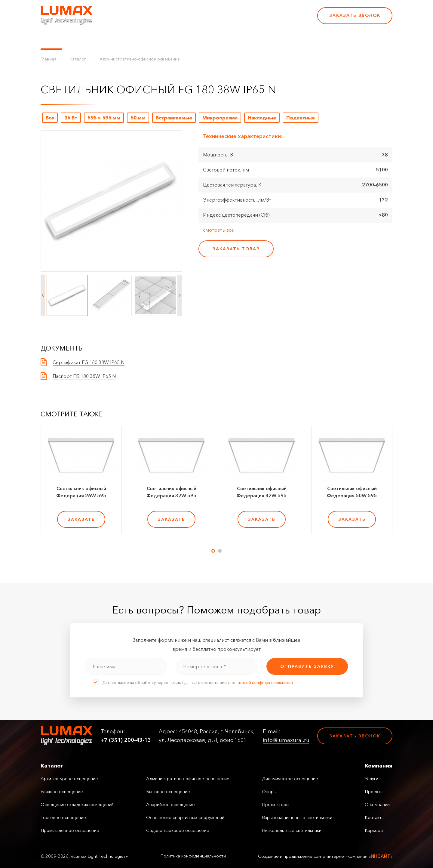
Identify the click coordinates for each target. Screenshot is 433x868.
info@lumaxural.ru (202, 20)
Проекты (174, 39)
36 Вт (71, 118)
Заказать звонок (355, 15)
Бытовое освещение (168, 791)
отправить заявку (307, 666)
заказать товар (236, 249)
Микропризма (220, 118)
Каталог (51, 39)
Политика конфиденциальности (193, 856)
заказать (81, 519)
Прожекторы (276, 804)
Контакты (241, 39)
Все (50, 118)
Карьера (270, 39)
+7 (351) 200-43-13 (271, 20)
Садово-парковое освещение (178, 830)
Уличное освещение (62, 791)
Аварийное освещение (170, 804)
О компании (207, 39)
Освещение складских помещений (77, 804)
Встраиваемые (174, 118)
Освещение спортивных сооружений (185, 817)
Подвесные (301, 118)
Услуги (148, 39)
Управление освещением (101, 39)
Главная (48, 59)
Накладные (262, 118)
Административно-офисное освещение (140, 59)
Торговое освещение (63, 817)
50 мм (138, 118)
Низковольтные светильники (292, 830)
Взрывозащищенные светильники (297, 817)
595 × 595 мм (104, 118)
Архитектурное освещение (69, 778)
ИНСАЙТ (381, 856)
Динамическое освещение (290, 778)
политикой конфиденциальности (262, 682)
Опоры (269, 791)
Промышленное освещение (70, 830)
